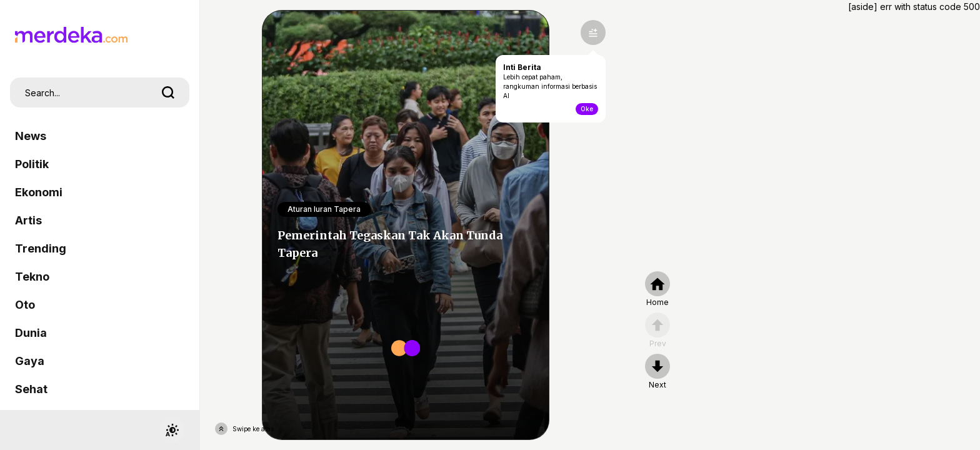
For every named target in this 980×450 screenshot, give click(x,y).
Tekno (32, 277)
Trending (41, 248)
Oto (25, 305)
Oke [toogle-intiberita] (587, 109)
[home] (657, 289)
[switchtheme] (172, 430)
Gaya (30, 361)
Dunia (31, 333)
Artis (28, 220)
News (31, 136)
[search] (168, 92)
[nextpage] (657, 372)
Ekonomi (39, 192)
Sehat (31, 389)
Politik (32, 164)
